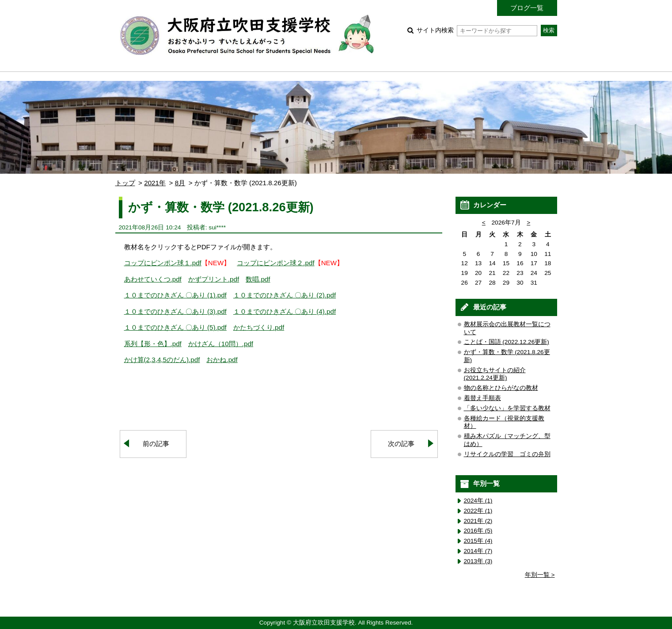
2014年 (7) (478, 551)
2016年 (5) (478, 531)
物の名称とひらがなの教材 (501, 388)
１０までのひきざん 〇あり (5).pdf (175, 327)
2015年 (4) (478, 541)
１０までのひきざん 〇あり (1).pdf (175, 295)
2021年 (155, 183)
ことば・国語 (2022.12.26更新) (507, 342)
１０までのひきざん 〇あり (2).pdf (285, 295)
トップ (125, 183)
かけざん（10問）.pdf (221, 344)
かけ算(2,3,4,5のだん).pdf (162, 360)
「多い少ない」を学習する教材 (507, 408)
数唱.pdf (258, 279)
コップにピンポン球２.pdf (275, 263)
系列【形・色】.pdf (153, 344)
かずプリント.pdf (214, 279)
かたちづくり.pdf (259, 327)
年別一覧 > (540, 575)
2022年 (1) (478, 511)
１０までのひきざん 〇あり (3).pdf (175, 311)
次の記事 (401, 444)
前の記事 (156, 444)
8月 (180, 183)
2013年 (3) (478, 561)
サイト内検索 (477, 30)
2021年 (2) (478, 521)
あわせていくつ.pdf (153, 279)
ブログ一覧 (527, 8)
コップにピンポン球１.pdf (163, 263)
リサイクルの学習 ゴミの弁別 (507, 454)
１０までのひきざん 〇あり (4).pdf (285, 311)
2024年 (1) (478, 501)
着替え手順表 (482, 398)
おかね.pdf (222, 360)
